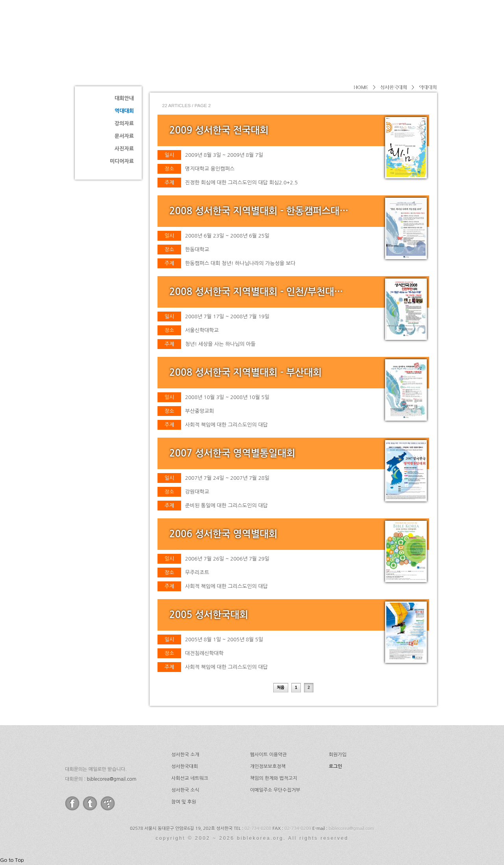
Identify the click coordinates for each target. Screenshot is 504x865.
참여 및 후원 (184, 802)
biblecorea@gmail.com (111, 779)
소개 (245, 26)
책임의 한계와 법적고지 (274, 778)
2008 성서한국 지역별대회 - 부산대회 (246, 373)
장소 (169, 169)
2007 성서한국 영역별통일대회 (232, 453)
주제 (169, 183)
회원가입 (338, 755)
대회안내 (124, 98)
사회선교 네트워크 (190, 778)
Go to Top (12, 860)
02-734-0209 (298, 829)
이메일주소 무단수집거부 (275, 790)
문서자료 (124, 136)
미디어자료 (122, 161)
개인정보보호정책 (268, 767)
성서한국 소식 (185, 790)
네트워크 (340, 26)
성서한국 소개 (185, 755)
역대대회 (124, 111)
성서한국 (146, 25)
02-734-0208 (258, 829)
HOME (360, 87)
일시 (169, 155)
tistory (108, 803)
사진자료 (124, 149)
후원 (409, 26)
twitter (90, 803)
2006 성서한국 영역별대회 (223, 534)
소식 (377, 26)
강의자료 (124, 123)
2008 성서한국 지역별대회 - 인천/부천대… (256, 292)
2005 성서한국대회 (209, 615)
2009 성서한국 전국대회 (219, 130)
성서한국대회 (290, 26)
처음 (281, 688)
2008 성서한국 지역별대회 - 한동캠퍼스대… (259, 211)
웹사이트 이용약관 (269, 755)
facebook (72, 803)
